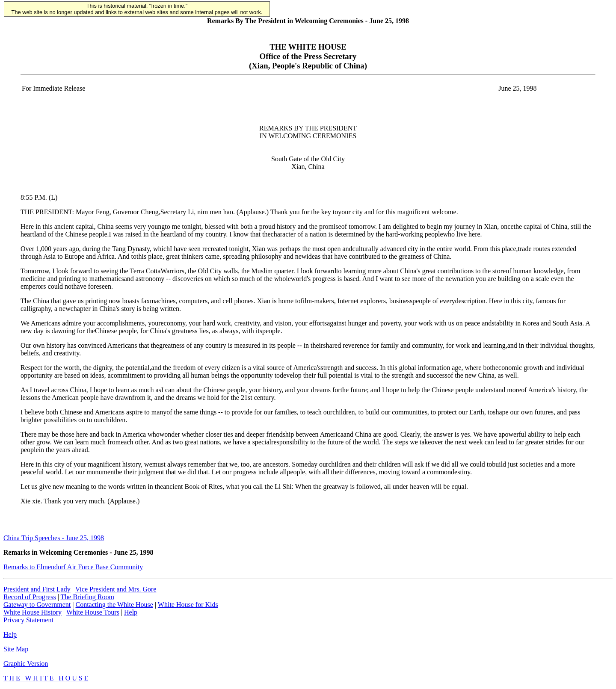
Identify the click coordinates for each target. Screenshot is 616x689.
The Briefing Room (87, 597)
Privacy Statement (28, 620)
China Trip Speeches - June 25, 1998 (54, 538)
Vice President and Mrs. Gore (116, 589)
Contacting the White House (114, 605)
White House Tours (93, 612)
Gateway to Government (37, 605)
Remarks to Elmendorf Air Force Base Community (73, 567)
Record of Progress (30, 597)
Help (131, 612)
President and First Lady (37, 589)
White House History (33, 612)
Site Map (16, 649)
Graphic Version (26, 664)
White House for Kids (188, 605)
